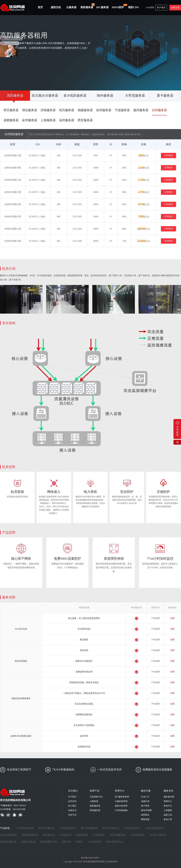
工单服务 (168, 810)
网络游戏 (145, 819)
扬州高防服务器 (89, 828)
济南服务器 (48, 110)
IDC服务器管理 (122, 797)
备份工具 (168, 819)
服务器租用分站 (115, 842)
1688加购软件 (95, 842)
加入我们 (72, 806)
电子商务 (145, 806)
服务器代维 (169, 797)
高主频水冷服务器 (45, 96)
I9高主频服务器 (117, 835)
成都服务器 (11, 120)
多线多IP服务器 (8, 842)
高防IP (79, 842)
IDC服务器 (102, 7)
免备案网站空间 (49, 842)
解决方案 (146, 791)
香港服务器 (95, 810)
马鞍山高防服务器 (155, 828)
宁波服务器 (122, 110)
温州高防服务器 (46, 828)
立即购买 (168, 155)
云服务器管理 (121, 801)
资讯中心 (168, 806)
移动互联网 (146, 810)
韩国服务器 (82, 835)
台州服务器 (159, 110)
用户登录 (161, 8)
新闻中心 (168, 801)
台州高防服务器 (8, 835)
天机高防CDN (96, 797)
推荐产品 (95, 791)
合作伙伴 (72, 801)
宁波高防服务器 (132, 828)
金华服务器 (30, 120)
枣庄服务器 (11, 110)
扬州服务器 (141, 110)
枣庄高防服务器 (25, 828)
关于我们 (72, 797)
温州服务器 (67, 120)
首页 (40, 7)
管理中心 (120, 791)
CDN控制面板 (121, 810)
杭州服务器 (104, 110)
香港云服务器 (28, 842)
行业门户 (145, 797)
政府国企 (145, 815)
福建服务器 (85, 110)
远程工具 (168, 815)
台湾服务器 (65, 835)
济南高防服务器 (30, 835)
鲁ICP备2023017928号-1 (91, 858)
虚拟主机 (56, 7)
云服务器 (71, 7)
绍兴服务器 (67, 110)
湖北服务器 (30, 110)
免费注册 (175, 8)
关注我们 (73, 791)
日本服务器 (99, 835)
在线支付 (72, 810)
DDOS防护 (119, 6)
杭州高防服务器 (111, 828)
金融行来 (145, 801)
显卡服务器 (165, 96)
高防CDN (133, 7)
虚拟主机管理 (121, 806)
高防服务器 (87, 6)
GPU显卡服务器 (158, 835)
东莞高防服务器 (68, 828)
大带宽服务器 (135, 96)
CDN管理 (150, 7)
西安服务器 (85, 120)
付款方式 (72, 815)
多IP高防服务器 (75, 96)
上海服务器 (48, 120)
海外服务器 (105, 96)
